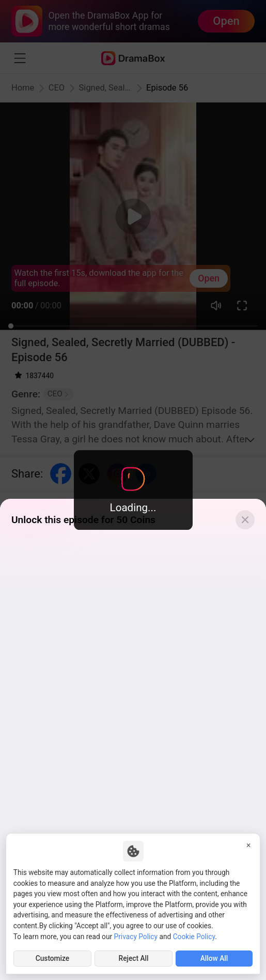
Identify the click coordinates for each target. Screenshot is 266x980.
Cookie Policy (194, 937)
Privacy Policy (136, 937)
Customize (52, 958)
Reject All (134, 958)
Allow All (214, 958)
